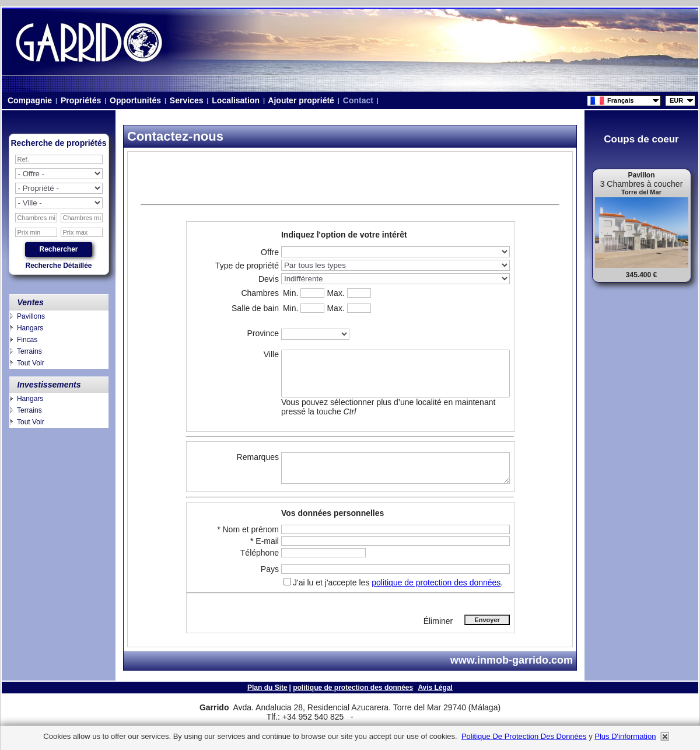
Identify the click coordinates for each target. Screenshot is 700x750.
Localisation (235, 100)
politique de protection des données (436, 582)
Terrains (29, 351)
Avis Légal (435, 688)
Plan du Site (267, 688)
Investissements (49, 385)
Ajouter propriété (301, 100)
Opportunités (135, 100)
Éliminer (438, 621)
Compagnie (30, 100)
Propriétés (81, 100)
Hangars (30, 328)
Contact (358, 100)
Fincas (27, 340)
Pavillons (31, 316)
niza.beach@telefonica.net (512, 185)
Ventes (31, 302)
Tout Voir (31, 363)
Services (186, 100)
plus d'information (625, 736)
